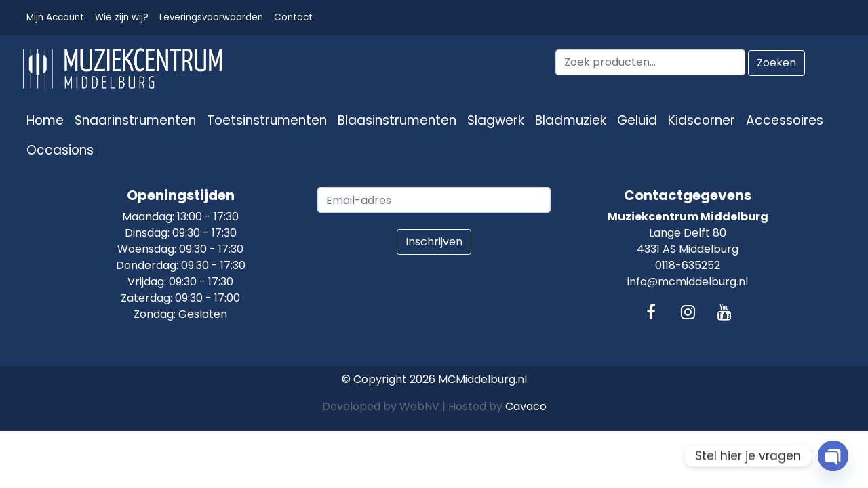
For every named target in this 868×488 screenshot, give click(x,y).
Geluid (637, 120)
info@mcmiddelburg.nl (688, 282)
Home (45, 120)
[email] (434, 200)
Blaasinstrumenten (397, 120)
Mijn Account (55, 17)
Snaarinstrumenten (135, 120)
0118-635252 (688, 265)
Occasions (60, 150)
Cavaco (526, 406)
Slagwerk (496, 120)
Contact (293, 17)
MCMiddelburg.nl (482, 379)
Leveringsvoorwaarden (211, 17)
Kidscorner (702, 120)
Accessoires (785, 120)
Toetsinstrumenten (267, 120)
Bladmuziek (571, 120)
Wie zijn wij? (122, 17)
